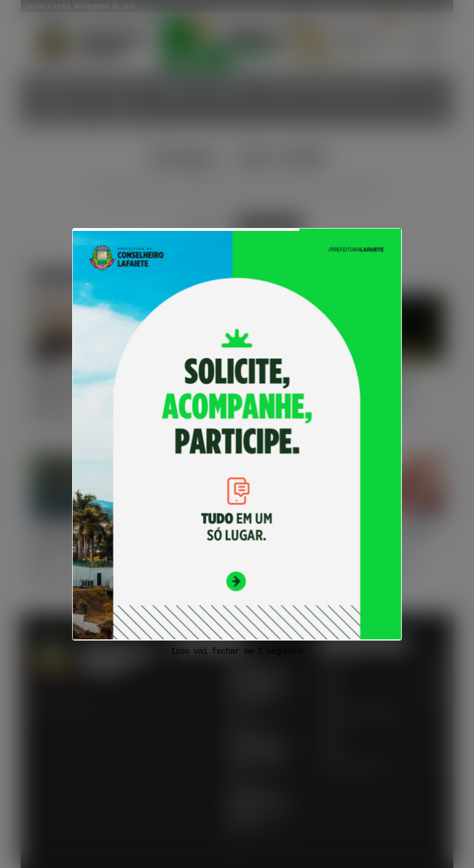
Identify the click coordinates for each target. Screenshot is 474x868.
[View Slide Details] (237, 434)
